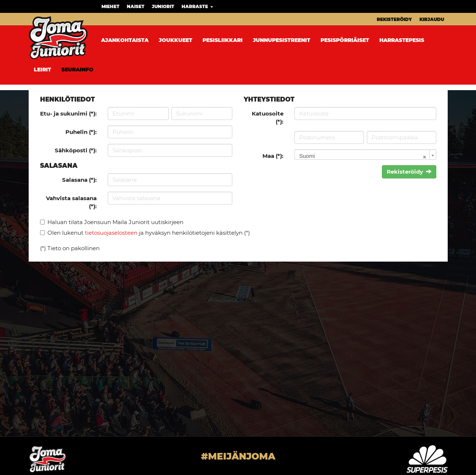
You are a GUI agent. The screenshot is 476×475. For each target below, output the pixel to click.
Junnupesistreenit (282, 40)
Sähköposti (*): (76, 150)
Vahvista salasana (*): (71, 202)
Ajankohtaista (125, 40)
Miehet (110, 6)
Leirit (42, 70)
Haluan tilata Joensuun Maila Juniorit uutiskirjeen (115, 222)
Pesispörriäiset (345, 40)
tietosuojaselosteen (111, 233)
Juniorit (163, 6)
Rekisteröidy (394, 19)
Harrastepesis (402, 40)
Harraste (197, 6)
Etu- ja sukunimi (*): (68, 114)
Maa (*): (273, 156)
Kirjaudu (432, 19)
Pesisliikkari (223, 40)
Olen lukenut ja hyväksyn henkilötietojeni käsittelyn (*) (149, 233)
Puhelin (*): (81, 132)
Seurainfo (77, 70)
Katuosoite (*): (268, 117)
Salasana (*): (79, 180)
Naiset (136, 6)
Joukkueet (176, 40)
